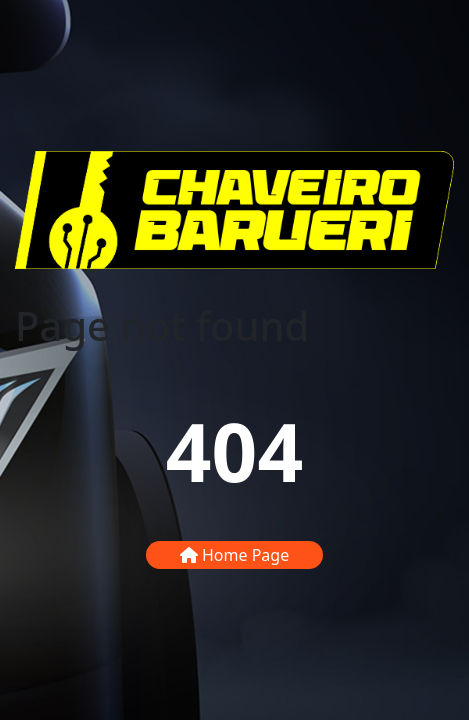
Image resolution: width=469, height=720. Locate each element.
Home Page (234, 555)
